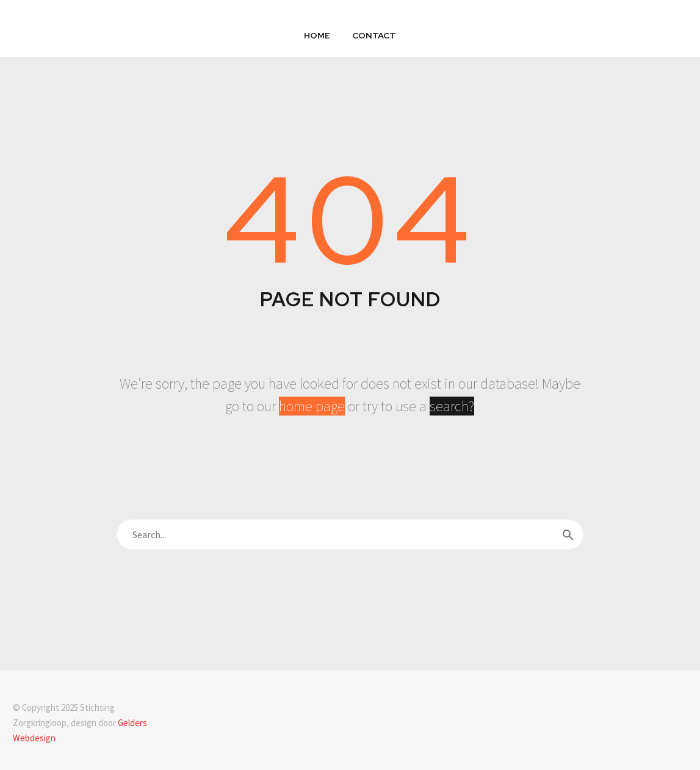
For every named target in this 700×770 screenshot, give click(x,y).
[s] (350, 534)
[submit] (568, 534)
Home (317, 35)
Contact (374, 35)
